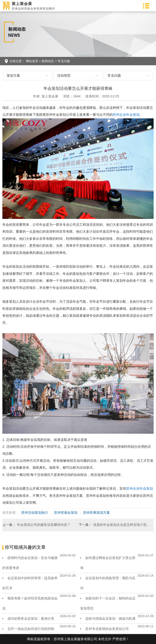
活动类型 (64, 75)
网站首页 (32, 61)
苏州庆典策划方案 (97, 513)
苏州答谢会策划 (66, 513)
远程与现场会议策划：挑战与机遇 (110, 619)
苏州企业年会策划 (126, 115)
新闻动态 (48, 61)
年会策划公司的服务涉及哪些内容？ (44, 525)
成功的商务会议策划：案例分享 (31, 619)
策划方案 (13, 75)
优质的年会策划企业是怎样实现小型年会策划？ (122, 525)
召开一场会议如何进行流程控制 (31, 629)
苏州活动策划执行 (35, 513)
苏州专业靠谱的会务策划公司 (107, 629)
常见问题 (64, 61)
